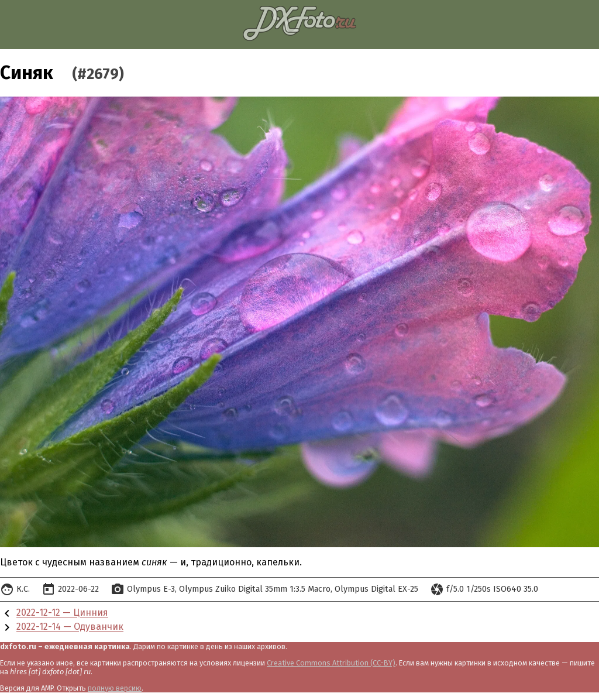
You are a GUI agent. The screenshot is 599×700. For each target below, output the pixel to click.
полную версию (115, 688)
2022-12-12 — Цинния (62, 613)
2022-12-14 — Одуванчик (70, 627)
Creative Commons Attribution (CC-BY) (331, 663)
